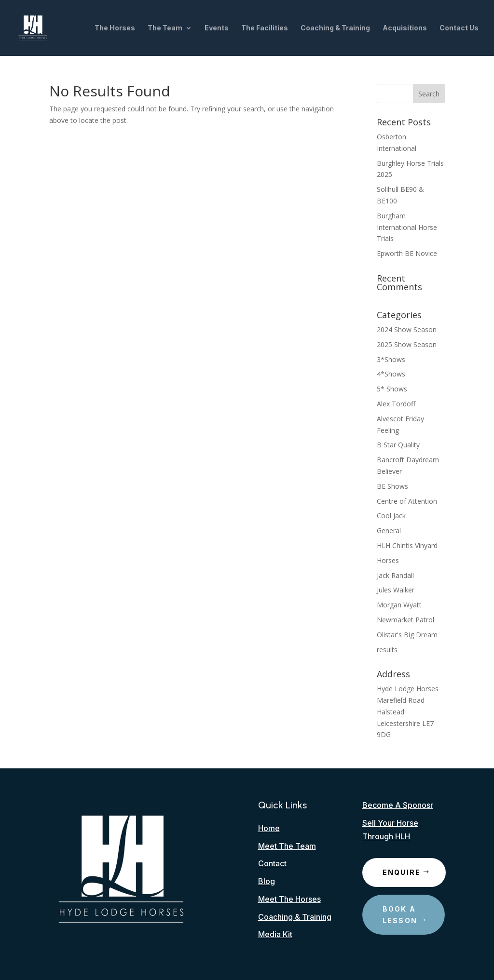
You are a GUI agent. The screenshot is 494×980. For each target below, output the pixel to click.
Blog (267, 881)
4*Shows (391, 374)
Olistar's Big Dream (407, 635)
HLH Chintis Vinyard (407, 545)
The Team (165, 28)
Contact (272, 863)
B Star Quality (398, 445)
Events (217, 28)
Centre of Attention (407, 501)
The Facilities (265, 28)
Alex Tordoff (396, 404)
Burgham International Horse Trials (407, 227)
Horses (388, 560)
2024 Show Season (407, 329)
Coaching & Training (335, 28)
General (389, 530)
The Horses (115, 28)
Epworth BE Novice (407, 253)
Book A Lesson (400, 915)
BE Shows (392, 486)
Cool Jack (391, 516)
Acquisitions (405, 28)
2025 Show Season (407, 344)
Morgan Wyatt (399, 605)
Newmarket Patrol (405, 620)
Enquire (402, 872)
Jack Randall (395, 575)
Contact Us (459, 28)
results (387, 650)
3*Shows (391, 359)
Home (269, 828)
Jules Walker (396, 590)
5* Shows (392, 389)
